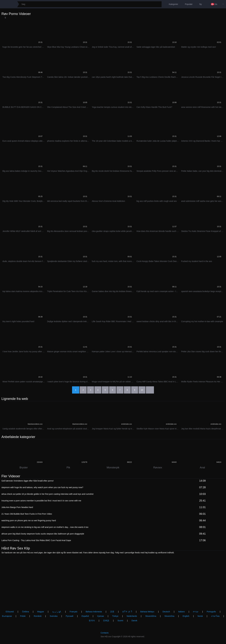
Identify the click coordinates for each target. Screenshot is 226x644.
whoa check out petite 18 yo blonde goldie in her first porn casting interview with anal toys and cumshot (47, 494)
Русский (69, 616)
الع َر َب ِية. (57, 612)
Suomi (120, 621)
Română (38, 616)
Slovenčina (169, 616)
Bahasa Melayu (147, 612)
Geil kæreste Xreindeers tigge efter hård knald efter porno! (28, 481)
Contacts (105, 633)
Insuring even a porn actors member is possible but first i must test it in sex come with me (41, 501)
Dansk (134, 621)
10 (142, 390)
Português (211, 612)
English (186, 616)
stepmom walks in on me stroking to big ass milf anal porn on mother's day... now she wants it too (45, 527)
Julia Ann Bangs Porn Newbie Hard (17, 507)
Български (7, 616)
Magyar (41, 612)
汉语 (112, 612)
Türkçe (115, 616)
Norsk (200, 616)
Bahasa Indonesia (94, 612)
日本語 (106, 621)
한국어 (92, 621)
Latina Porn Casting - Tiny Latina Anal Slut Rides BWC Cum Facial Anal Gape (36, 540)
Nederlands (132, 616)
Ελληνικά (10, 612)
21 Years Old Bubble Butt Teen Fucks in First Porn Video (27, 514)
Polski (23, 616)
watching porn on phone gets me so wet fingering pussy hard (29, 520)
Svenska (54, 616)
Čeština (25, 612)
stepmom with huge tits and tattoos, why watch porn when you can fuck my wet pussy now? (42, 487)
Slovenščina (151, 616)
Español (85, 616)
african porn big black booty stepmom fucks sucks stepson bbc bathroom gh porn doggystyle (43, 534)
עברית (196, 612)
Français (74, 612)
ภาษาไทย (215, 616)
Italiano (182, 612)
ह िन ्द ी (127, 612)
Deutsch (166, 612)
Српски (100, 616)
